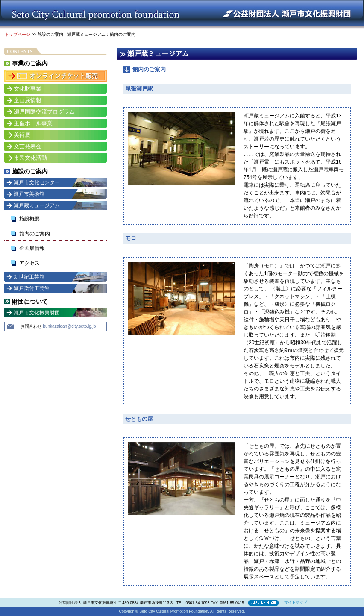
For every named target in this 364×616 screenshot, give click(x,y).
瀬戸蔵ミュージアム (37, 205)
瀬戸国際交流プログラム (44, 112)
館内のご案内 (35, 234)
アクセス (29, 263)
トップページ (18, 34)
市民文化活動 (30, 158)
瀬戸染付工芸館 (32, 288)
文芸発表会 (28, 146)
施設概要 (29, 219)
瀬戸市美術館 (29, 194)
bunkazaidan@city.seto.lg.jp (69, 326)
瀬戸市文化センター (37, 182)
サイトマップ (296, 602)
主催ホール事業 (33, 123)
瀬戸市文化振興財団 (37, 313)
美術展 (22, 135)
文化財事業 (28, 89)
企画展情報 (28, 100)
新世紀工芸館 (29, 277)
